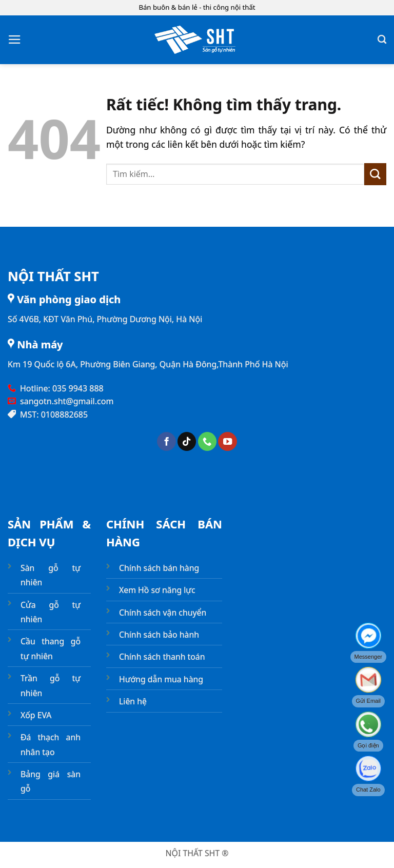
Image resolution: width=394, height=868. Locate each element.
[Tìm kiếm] (382, 40)
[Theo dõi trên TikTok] (187, 441)
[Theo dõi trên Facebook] (166, 441)
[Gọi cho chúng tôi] (207, 441)
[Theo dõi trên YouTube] (227, 441)
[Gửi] (375, 174)
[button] (15, 40)
